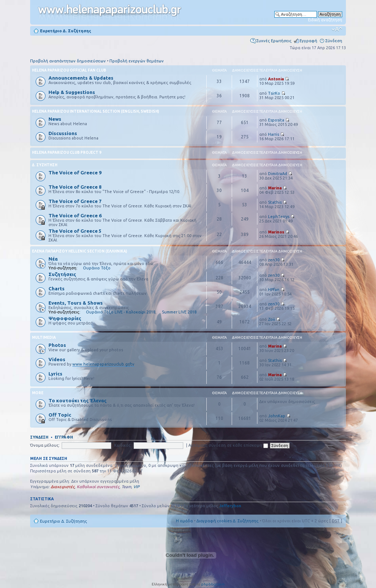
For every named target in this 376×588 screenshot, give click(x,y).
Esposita (276, 120)
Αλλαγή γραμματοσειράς (337, 29)
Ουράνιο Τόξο (97, 268)
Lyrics (55, 374)
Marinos (276, 232)
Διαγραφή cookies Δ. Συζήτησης (227, 521)
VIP (136, 487)
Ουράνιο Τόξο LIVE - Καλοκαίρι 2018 (121, 312)
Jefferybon (230, 506)
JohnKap (277, 416)
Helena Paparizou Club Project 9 (67, 153)
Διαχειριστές (63, 487)
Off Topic (60, 415)
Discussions (63, 133)
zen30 (274, 260)
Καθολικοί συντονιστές (98, 487)
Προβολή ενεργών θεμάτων (137, 61)
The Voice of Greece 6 (75, 215)
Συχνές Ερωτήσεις (274, 41)
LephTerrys (279, 217)
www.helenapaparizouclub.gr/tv (103, 364)
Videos (57, 359)
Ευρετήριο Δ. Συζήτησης (66, 31)
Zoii (272, 319)
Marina (275, 188)
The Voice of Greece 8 (75, 187)
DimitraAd (278, 174)
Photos (57, 345)
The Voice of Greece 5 (75, 231)
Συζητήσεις (62, 274)
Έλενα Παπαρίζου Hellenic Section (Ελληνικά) (79, 251)
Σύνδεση (334, 41)
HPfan (274, 290)
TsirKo (274, 93)
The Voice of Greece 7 (75, 201)
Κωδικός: (123, 445)
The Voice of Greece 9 (75, 173)
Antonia (276, 79)
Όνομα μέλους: (45, 445)
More (38, 393)
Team (126, 487)
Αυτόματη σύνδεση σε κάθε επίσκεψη (228, 445)
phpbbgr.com (213, 584)
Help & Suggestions (72, 92)
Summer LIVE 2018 (179, 312)
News (55, 119)
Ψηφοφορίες (65, 318)
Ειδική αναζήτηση (325, 20)
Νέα (53, 259)
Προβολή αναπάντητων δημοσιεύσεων (68, 61)
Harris (274, 134)
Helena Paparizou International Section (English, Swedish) (95, 111)
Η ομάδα (184, 521)
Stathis (275, 202)
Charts (57, 288)
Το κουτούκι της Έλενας (77, 400)
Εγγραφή (308, 41)
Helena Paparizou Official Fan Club (69, 70)
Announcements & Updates (81, 78)
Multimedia (44, 337)
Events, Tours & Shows (76, 303)
